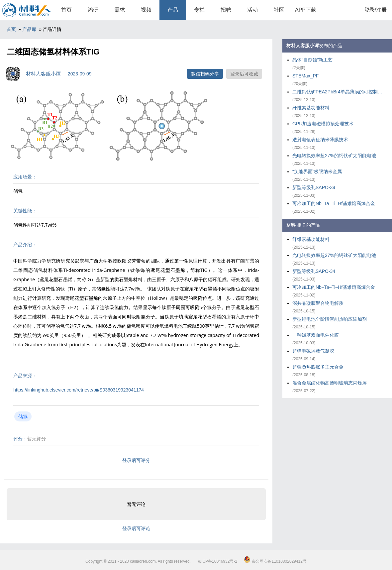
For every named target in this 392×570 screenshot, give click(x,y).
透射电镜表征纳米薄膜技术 (320, 140)
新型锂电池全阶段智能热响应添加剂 (330, 319)
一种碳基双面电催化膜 (316, 335)
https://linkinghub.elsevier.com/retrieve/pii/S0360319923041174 (79, 390)
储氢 (23, 416)
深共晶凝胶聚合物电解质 (318, 303)
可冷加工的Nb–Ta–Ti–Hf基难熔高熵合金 (334, 203)
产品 (173, 10)
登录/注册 (375, 10)
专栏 (199, 10)
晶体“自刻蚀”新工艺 (312, 60)
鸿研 (93, 10)
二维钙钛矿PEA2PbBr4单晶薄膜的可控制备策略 (339, 92)
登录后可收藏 (244, 74)
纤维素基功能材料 (311, 108)
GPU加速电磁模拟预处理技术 (323, 124)
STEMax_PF (305, 76)
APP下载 (306, 10)
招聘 (226, 10)
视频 (146, 10)
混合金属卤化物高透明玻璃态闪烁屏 (330, 383)
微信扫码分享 (205, 74)
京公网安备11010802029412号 (275, 561)
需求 (120, 10)
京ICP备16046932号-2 (217, 561)
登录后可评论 (136, 528)
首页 (66, 10)
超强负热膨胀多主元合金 (318, 367)
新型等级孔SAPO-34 (314, 187)
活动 (252, 10)
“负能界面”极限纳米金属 (317, 171)
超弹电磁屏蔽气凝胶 (313, 351)
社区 (279, 10)
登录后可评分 (136, 460)
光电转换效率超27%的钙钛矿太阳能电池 (334, 156)
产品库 (29, 29)
